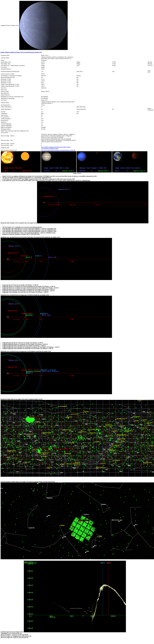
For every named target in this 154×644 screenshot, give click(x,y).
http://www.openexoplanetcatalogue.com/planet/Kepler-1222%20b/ (58, 150)
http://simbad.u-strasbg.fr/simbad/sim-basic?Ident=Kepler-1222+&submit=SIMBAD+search (56, 148)
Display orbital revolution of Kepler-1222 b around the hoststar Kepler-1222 (21, 52)
